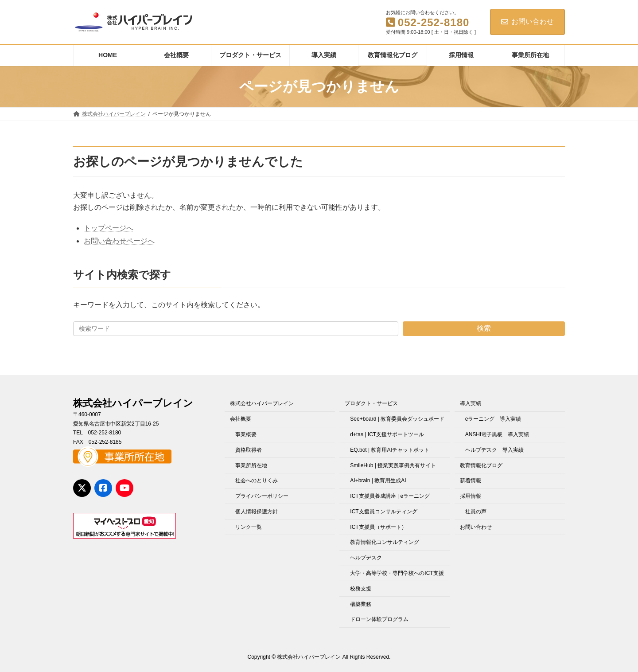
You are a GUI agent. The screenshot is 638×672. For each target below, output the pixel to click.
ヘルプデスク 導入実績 (494, 450)
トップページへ (109, 228)
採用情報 (471, 496)
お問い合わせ (527, 21)
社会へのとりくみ (257, 481)
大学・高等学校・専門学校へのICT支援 (397, 573)
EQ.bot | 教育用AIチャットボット (389, 450)
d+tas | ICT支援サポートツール (387, 434)
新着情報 (471, 481)
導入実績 (471, 403)
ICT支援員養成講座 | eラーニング (390, 496)
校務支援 (361, 589)
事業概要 (246, 434)
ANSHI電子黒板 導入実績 (497, 434)
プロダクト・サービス (371, 403)
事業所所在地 (251, 465)
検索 (484, 328)
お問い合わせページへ (119, 241)
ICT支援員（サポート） (378, 527)
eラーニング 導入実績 (493, 419)
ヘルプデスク (366, 558)
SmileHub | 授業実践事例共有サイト (393, 465)
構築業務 (361, 604)
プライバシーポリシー (262, 496)
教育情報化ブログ (481, 465)
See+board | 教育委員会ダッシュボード (397, 419)
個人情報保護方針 (257, 512)
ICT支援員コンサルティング (383, 512)
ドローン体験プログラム (379, 619)
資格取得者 (249, 450)
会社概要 (241, 419)
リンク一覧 (249, 527)
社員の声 (476, 512)
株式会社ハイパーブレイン (262, 403)
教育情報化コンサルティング (385, 542)
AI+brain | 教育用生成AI (378, 481)
